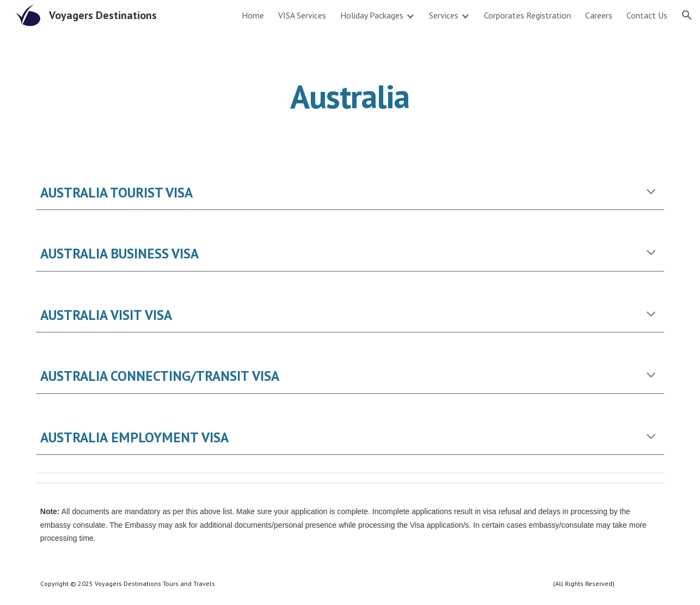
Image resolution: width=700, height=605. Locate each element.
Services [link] (444, 15)
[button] (687, 15)
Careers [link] (599, 15)
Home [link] (253, 15)
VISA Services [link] (302, 15)
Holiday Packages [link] (372, 15)
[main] (350, 96)
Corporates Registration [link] (527, 15)
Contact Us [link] (647, 15)
